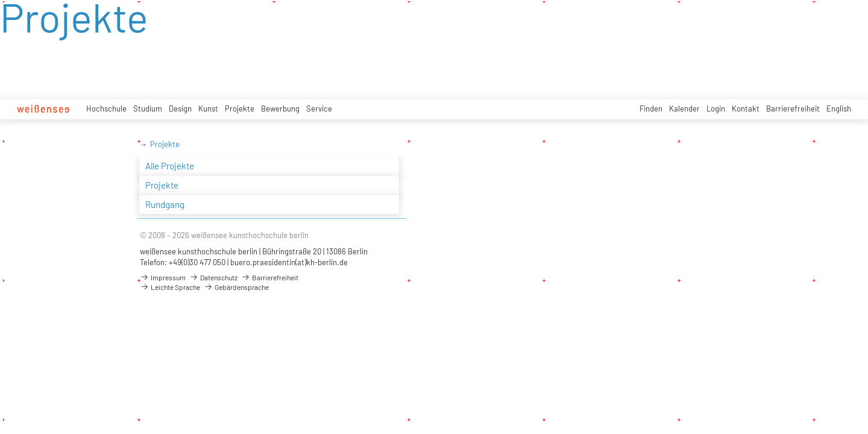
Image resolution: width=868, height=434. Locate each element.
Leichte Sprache (170, 287)
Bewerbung (280, 108)
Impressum (163, 277)
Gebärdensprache (236, 287)
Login (716, 108)
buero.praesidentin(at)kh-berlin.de (289, 262)
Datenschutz (213, 277)
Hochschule (106, 108)
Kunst (208, 108)
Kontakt (746, 108)
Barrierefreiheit (793, 108)
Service (319, 108)
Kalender (684, 108)
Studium (148, 108)
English (839, 108)
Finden (651, 108)
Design (180, 108)
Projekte (240, 108)
